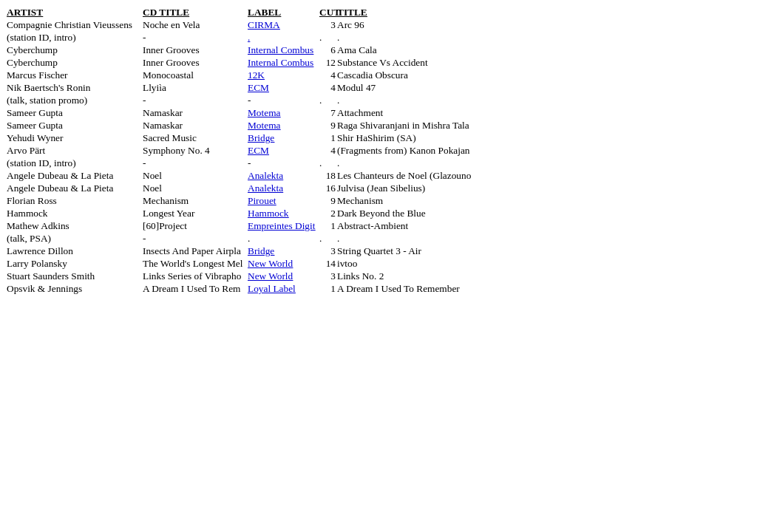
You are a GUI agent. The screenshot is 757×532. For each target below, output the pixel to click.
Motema (264, 113)
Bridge (261, 138)
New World (270, 263)
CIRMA (264, 25)
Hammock (268, 213)
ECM (258, 88)
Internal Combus (281, 50)
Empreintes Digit (281, 226)
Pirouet (262, 201)
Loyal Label (272, 289)
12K (256, 75)
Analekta (265, 175)
